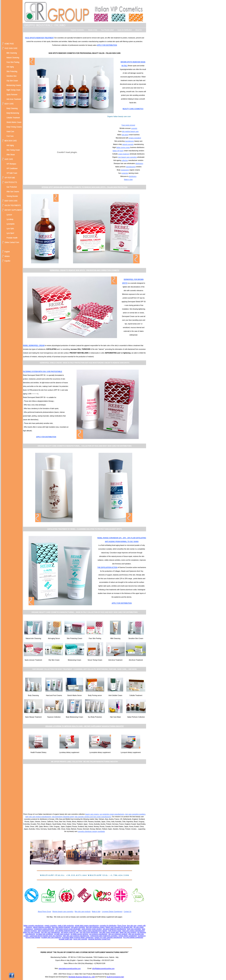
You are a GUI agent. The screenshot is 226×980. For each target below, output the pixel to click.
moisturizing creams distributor (44, 929)
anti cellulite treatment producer (66, 931)
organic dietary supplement (128, 936)
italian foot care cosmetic (32, 932)
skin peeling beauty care (130, 131)
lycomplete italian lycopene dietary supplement (78, 937)
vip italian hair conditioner (45, 934)
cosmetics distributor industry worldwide (91, 831)
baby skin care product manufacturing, (38, 817)
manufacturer (129, 141)
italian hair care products (128, 932)
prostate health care (66, 939)
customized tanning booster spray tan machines (46, 936)
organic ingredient (135, 138)
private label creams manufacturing (87, 926)
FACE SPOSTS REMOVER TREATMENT (39, 38)
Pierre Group (122, 926)
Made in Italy (128, 180)
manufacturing (131, 167)
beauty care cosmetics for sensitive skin (119, 927)
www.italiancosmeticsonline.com (70, 969)
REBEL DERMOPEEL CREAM (34, 346)
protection (125, 173)
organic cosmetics (51, 926)
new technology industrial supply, (63, 817)
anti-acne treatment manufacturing (114, 929)
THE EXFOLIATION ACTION (107, 567)
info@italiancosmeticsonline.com (103, 969)
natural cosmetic (128, 144)
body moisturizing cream (46, 931)
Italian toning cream (123, 147)
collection (125, 160)
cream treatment (124, 154)
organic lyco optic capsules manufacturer (108, 937)
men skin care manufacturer (50, 932)
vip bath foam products (62, 934)
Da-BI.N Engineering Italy (115, 977)
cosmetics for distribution (108, 926)
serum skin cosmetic (80, 939)
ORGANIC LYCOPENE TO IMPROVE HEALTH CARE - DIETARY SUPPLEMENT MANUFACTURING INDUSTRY (85, 726)
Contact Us (127, 912)
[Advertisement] (85, 788)
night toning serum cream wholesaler (68, 929)
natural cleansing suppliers (42, 927)
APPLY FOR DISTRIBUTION (107, 45)
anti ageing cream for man (70, 932)
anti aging (125, 135)
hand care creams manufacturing (133, 931)
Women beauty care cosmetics (63, 912)
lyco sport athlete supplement (133, 937)
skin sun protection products (118, 934)
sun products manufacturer (98, 934)
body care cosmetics (134, 929)
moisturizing (125, 170)
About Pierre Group (44, 912)
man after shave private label (109, 932)
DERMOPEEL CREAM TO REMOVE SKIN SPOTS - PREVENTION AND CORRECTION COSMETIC (85, 270)
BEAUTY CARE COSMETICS (133, 109)
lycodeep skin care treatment (51, 937)
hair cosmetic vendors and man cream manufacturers (93, 817)
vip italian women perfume (79, 934)
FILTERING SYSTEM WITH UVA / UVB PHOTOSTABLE (43, 372)
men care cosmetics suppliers (135, 814)
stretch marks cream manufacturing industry (92, 931)
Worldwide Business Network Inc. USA (82, 977)
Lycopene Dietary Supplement (112, 912)
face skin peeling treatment (61, 927)
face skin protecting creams (95, 927)
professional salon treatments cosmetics (104, 936)
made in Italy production (66, 926)
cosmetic (134, 128)
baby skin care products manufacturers (76, 936)
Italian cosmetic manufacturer (34, 926)
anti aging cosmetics (78, 927)
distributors (139, 163)
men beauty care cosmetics (127, 157)
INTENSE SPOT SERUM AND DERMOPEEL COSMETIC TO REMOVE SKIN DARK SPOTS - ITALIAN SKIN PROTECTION (85, 187)
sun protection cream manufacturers (112, 814)
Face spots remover (128, 125)
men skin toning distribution (89, 932)
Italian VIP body (118, 151)
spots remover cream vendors (92, 929)
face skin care (132, 926)
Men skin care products (83, 912)
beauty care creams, (92, 814)
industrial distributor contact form (99, 939)
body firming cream (115, 931)
